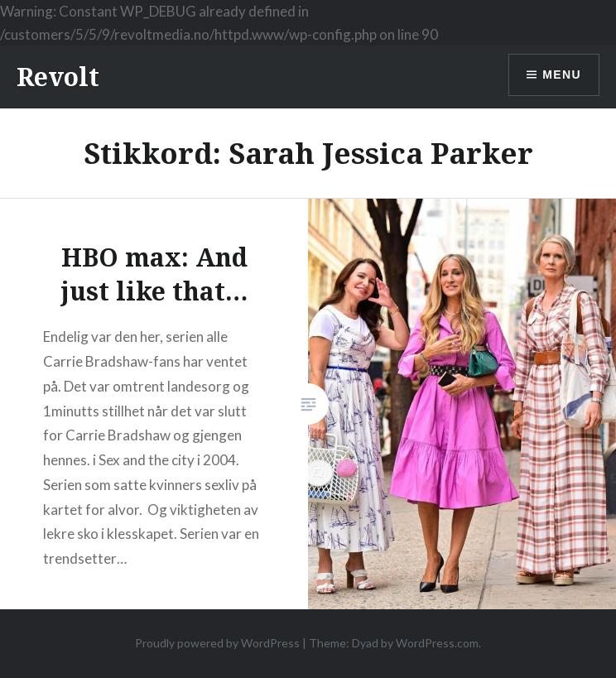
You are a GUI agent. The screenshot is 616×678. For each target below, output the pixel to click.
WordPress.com (437, 643)
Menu (562, 75)
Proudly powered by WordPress (217, 643)
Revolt (58, 77)
